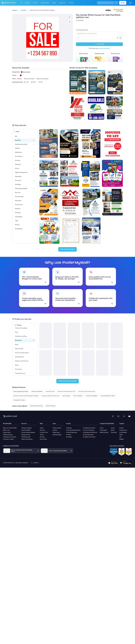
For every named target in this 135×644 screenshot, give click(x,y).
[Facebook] (113, 416)
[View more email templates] (68, 381)
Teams (42, 435)
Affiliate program (8, 435)
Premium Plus (44, 432)
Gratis (42, 428)
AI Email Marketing (71, 432)
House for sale (50, 391)
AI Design (69, 428)
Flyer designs (66, 396)
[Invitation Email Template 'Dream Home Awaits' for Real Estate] (117, 335)
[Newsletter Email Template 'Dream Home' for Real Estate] (117, 363)
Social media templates (28, 432)
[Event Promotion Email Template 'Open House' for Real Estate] (45, 335)
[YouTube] (129, 416)
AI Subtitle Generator (89, 428)
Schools (42, 437)
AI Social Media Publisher (73, 430)
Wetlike (121, 439)
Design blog (56, 432)
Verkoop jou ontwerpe (10, 437)
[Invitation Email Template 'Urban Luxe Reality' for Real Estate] (74, 363)
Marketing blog (57, 435)
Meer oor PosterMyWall (10, 428)
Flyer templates (78, 396)
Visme (113, 428)
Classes (55, 430)
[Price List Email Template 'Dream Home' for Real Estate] (102, 363)
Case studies (7, 432)
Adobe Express (104, 432)
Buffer (113, 430)
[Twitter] (124, 416)
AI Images (69, 437)
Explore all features (27, 439)
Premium (42, 430)
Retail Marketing (51, 406)
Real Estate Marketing (36, 406)
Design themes (26, 435)
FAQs (121, 435)
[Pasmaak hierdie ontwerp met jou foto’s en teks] (43, 38)
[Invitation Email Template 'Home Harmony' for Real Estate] (60, 363)
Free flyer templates (91, 396)
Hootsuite (114, 432)
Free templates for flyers (108, 396)
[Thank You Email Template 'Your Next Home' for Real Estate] (45, 363)
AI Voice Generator (89, 430)
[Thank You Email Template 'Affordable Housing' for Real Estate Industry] (60, 335)
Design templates (27, 428)
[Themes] (34, 325)
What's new (6, 430)
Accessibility (123, 432)
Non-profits (43, 439)
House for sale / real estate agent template (26, 396)
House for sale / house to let (87, 391)
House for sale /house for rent (66, 391)
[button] (70, 17)
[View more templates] (67, 249)
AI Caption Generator (89, 437)
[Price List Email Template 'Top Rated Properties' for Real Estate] (102, 335)
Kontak (121, 428)
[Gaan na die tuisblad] (8, 3)
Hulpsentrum (123, 430)
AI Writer (69, 435)
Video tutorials (57, 428)
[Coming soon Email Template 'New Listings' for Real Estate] (88, 363)
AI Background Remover (90, 432)
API (120, 437)
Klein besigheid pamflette (21, 391)
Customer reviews (8, 439)
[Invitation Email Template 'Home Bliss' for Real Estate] (88, 335)
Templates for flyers (19, 400)
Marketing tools (26, 437)
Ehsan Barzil (27, 72)
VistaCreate (103, 430)
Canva (102, 428)
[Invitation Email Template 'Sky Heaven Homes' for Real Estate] (74, 335)
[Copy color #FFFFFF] (18, 75)
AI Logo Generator (88, 435)
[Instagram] (118, 416)
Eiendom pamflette (37, 391)
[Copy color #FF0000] (21, 75)
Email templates (26, 430)
